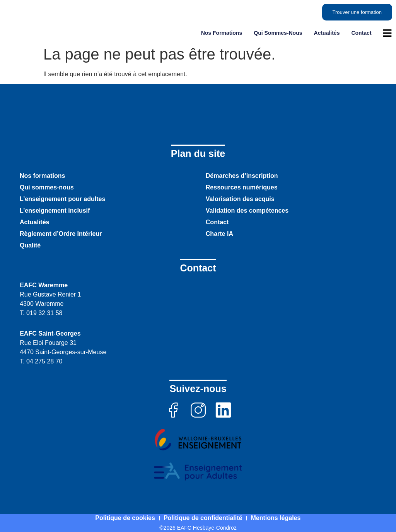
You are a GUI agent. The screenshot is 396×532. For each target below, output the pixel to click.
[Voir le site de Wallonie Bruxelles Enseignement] (198, 440)
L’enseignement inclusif (55, 211)
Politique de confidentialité (203, 518)
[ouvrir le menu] (387, 33)
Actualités (327, 33)
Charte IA (219, 234)
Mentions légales (276, 518)
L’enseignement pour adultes (62, 199)
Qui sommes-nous (278, 33)
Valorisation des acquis (240, 199)
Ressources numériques (242, 187)
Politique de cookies (125, 518)
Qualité (30, 245)
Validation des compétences (247, 211)
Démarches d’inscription (242, 176)
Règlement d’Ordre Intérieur (61, 234)
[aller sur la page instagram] (198, 410)
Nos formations (222, 33)
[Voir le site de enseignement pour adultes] (198, 472)
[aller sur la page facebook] (173, 410)
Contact (361, 33)
